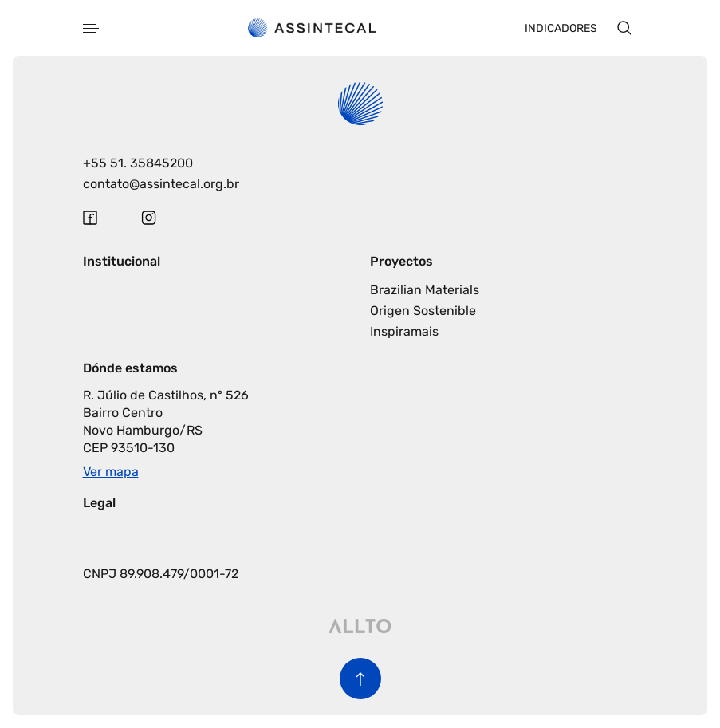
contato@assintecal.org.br (161, 184)
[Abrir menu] (91, 28)
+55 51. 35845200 (138, 163)
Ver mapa (111, 472)
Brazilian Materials (425, 290)
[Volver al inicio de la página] (360, 679)
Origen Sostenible (423, 311)
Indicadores (561, 28)
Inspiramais (404, 331)
